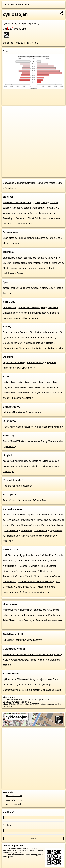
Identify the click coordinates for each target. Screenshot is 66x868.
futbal (36, 288)
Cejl (8, 29)
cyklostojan (23, 5)
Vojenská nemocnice (13, 363)
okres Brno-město (46, 183)
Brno (60, 183)
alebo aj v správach (13, 804)
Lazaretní (40, 615)
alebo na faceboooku (14, 800)
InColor (25, 318)
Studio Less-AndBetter (14, 332)
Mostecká (37, 536)
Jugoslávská (58, 520)
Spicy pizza (9, 238)
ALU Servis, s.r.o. (50, 387)
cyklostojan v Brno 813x (28, 685)
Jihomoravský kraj (26, 183)
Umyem (7, 387)
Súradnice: (8, 43)
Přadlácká (53, 615)
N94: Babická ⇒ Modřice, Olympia (20, 566)
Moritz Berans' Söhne (14, 268)
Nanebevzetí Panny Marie (48, 427)
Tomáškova (41, 530)
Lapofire (49, 338)
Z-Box (36, 500)
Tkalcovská (27, 525)
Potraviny (8, 218)
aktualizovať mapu (18, 700)
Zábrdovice (10, 188)
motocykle (36, 393)
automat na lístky (35, 363)
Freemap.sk (37, 173)
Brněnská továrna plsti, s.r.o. (17, 203)
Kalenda (16, 208)
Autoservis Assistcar (21, 398)
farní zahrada (9, 308)
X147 (5, 660)
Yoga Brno (25, 288)
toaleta (45, 332)
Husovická (25, 610)
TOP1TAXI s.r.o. (25, 368)
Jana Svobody (25, 620)
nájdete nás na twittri (14, 796)
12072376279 (54, 700)
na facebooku (22, 848)
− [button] (7, 115)
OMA (13, 5)
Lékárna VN (9, 412)
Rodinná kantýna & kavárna (31, 238)
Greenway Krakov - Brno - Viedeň (28, 660)
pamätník (10, 446)
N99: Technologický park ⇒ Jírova (20, 555)
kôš (30, 332)
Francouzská (42, 620)
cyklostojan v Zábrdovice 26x (17, 679)
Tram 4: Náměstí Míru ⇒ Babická (36, 582)
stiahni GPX (8, 704)
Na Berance (27, 615)
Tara (51, 238)
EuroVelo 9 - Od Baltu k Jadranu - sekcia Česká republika (32, 654)
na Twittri (25, 850)
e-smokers (22, 213)
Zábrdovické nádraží (34, 258)
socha (60, 441)
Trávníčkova (57, 515)
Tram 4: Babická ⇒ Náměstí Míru (31, 592)
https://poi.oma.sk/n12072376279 (15, 175)
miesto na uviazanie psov (32, 308)
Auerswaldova (10, 610)
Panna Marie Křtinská (14, 441)
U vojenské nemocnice (42, 213)
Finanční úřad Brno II (31, 338)
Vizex (15, 338)
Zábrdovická (40, 610)
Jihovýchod (8, 183)
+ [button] (7, 111)
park (34, 318)
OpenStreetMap (23, 173)
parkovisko (8, 382)
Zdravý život (41, 203)
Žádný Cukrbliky (36, 218)
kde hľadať (8, 812)
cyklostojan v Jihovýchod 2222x (45, 690)
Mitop (50, 258)
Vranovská (57, 620)
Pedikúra (20, 218)
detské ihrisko (10, 288)
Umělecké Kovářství (13, 343)
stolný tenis (48, 288)
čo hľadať (8, 825)
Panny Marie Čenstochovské (17, 427)
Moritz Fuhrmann (53, 263)
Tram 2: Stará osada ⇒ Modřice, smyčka (37, 561)
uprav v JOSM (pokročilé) (37, 700)
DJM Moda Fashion (22, 224)
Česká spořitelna (35, 343)
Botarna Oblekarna (33, 208)
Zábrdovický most (12, 258)
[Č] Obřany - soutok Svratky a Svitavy (22, 640)
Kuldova (25, 536)
